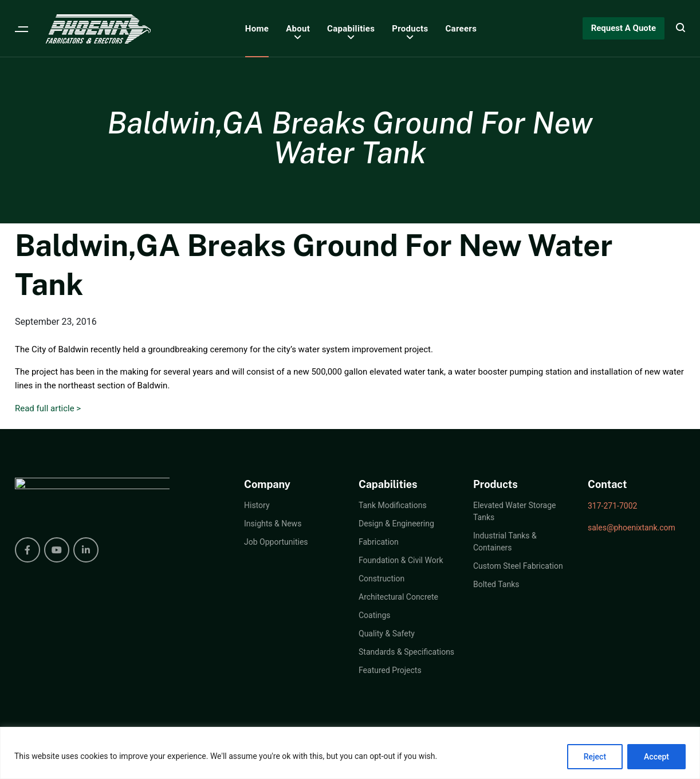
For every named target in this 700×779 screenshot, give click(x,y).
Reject (595, 757)
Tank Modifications (393, 505)
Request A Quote (624, 28)
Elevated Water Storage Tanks (515, 511)
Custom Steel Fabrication (518, 566)
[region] (350, 753)
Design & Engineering (396, 524)
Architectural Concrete (398, 597)
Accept (656, 757)
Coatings (375, 615)
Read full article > (48, 408)
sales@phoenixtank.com (632, 528)
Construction (382, 579)
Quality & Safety (387, 634)
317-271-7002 (612, 506)
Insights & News (273, 524)
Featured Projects (390, 670)
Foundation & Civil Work (401, 560)
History (257, 505)
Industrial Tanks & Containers (505, 542)
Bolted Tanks (496, 584)
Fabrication (379, 542)
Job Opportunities (276, 542)
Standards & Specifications (406, 652)
